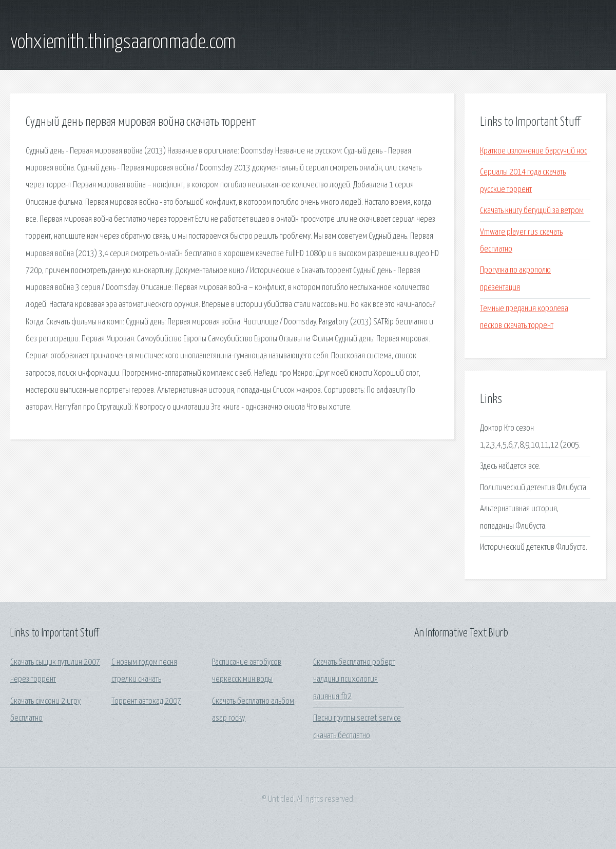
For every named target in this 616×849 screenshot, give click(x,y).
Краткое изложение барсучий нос (534, 151)
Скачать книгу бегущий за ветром (532, 211)
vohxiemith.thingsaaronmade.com (123, 43)
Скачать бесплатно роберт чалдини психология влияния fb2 (354, 680)
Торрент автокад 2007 (146, 701)
